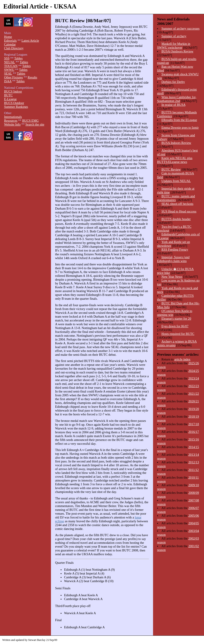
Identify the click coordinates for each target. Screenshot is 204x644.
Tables (19, 58)
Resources (11, 121)
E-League (10, 99)
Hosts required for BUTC (178, 334)
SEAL (8, 74)
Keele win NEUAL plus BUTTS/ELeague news (175, 160)
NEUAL (9, 62)
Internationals (13, 117)
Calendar (10, 44)
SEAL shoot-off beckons (177, 204)
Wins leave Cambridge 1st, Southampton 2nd (177, 99)
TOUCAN (11, 66)
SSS (7, 58)
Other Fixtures (13, 77)
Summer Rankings (16, 107)
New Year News (172, 277)
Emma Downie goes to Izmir (180, 128)
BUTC (8, 95)
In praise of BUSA (173, 105)
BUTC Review (171, 169)
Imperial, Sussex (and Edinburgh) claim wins (173, 259)
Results (32, 77)
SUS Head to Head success (179, 211)
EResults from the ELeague (179, 120)
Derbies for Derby (173, 82)
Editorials (10, 41)
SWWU (9, 70)
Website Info (12, 124)
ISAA (8, 81)
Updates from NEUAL (176, 181)
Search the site (35, 124)
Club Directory (14, 48)
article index (182, 359)
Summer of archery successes (180, 28)
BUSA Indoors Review (176, 143)
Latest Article (30, 41)
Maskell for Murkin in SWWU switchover (174, 46)
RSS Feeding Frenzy (175, 249)
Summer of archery (174, 36)
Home (8, 37)
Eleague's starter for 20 (176, 319)
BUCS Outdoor (14, 103)
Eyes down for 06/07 (175, 326)
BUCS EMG (30, 121)
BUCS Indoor (13, 91)
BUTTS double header (176, 219)
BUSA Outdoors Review (177, 51)
